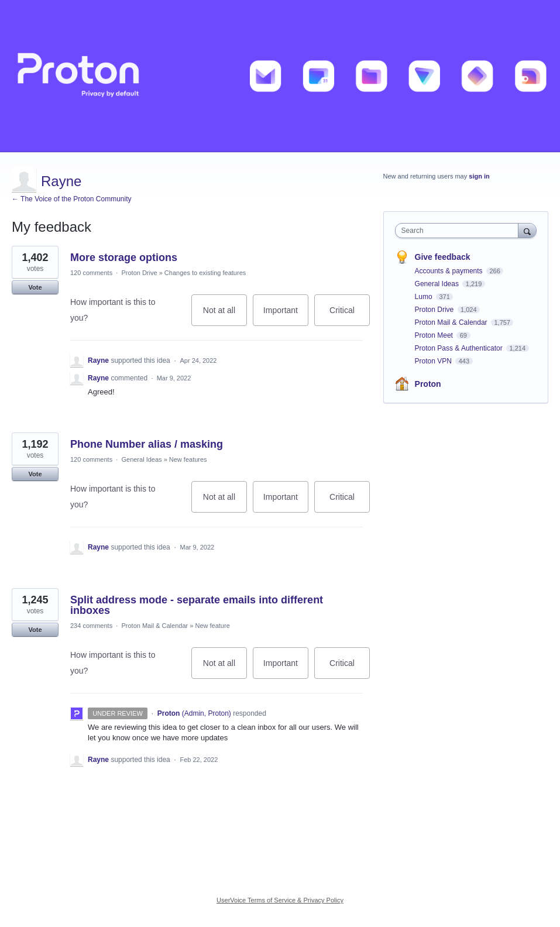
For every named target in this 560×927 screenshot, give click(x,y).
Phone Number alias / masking (147, 444)
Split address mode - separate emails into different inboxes (197, 605)
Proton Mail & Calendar (154, 626)
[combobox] (459, 231)
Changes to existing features (205, 273)
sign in (479, 176)
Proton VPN (434, 361)
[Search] (527, 230)
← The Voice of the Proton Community (72, 199)
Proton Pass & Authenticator (460, 348)
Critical (350, 316)
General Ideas (141, 459)
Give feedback (443, 257)
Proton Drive (139, 273)
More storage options (124, 257)
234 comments (91, 626)
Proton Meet (435, 335)
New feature (212, 626)
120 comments (91, 273)
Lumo (425, 297)
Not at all (225, 316)
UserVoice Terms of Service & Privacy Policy (280, 900)
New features (188, 459)
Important (286, 316)
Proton (428, 384)
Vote (35, 287)
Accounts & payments (450, 271)
